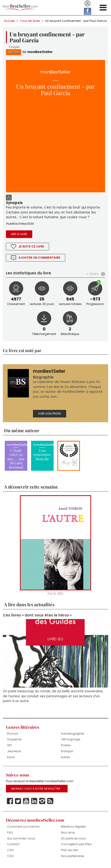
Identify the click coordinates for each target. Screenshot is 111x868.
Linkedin (34, 801)
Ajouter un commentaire (39, 258)
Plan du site (69, 850)
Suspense (14, 739)
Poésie (66, 745)
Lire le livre (19, 234)
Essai (11, 757)
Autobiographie (72, 734)
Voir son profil (50, 414)
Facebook (10, 801)
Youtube (26, 801)
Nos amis (68, 832)
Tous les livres (30, 21)
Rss (50, 801)
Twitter (18, 801)
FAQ (10, 832)
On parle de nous (73, 838)
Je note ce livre (31, 246)
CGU (10, 850)
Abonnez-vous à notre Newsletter (36, 789)
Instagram (42, 801)
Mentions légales (73, 827)
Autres (14, 52)
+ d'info (93, 274)
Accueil (9, 21)
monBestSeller (40, 52)
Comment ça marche (23, 827)
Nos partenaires (73, 856)
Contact (13, 844)
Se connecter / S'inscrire (88, 4)
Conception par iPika (76, 844)
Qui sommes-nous (21, 838)
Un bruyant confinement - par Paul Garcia (76, 21)
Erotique (67, 751)
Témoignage (71, 739)
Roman (13, 734)
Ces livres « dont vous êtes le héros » (37, 615)
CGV (10, 856)
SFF (9, 745)
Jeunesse (14, 751)
